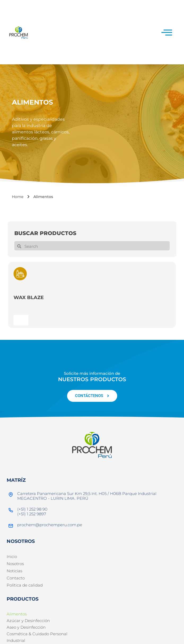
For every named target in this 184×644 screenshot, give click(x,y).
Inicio (12, 557)
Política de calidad (25, 585)
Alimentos (17, 614)
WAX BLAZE (29, 298)
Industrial (16, 640)
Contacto (16, 578)
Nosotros (15, 564)
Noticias (14, 571)
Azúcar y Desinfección (28, 621)
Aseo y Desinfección (26, 627)
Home (18, 197)
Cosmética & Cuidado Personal (37, 634)
